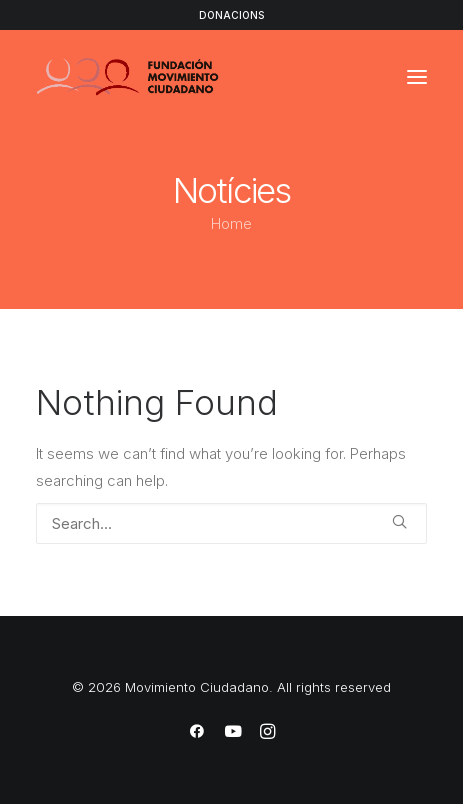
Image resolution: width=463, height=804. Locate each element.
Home (231, 223)
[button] (417, 77)
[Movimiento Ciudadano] (128, 77)
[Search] (231, 523)
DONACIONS (231, 15)
